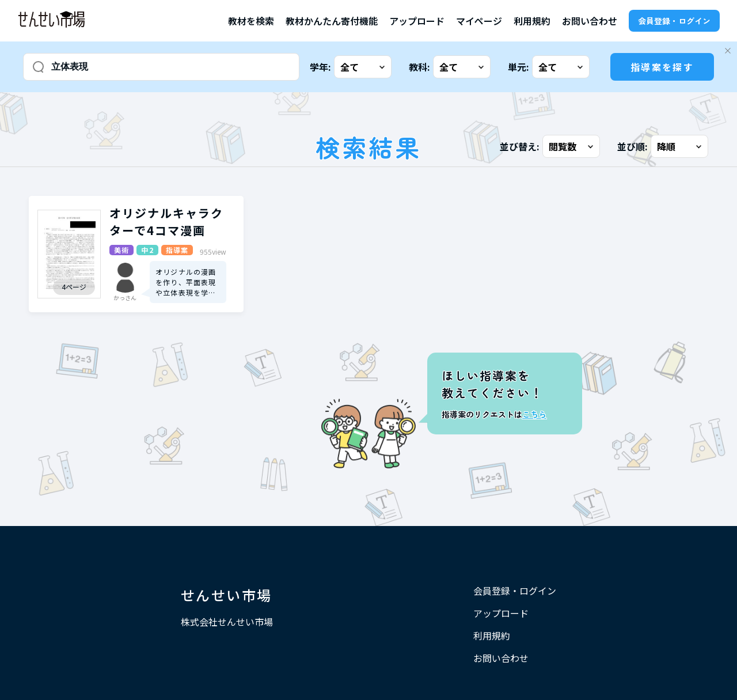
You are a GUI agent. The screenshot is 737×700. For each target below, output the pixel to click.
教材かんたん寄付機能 (332, 21)
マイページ (479, 21)
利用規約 (532, 21)
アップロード (417, 21)
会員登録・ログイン (674, 21)
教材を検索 (251, 21)
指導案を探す (662, 67)
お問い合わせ (590, 21)
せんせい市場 (226, 595)
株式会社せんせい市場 (227, 622)
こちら (534, 414)
